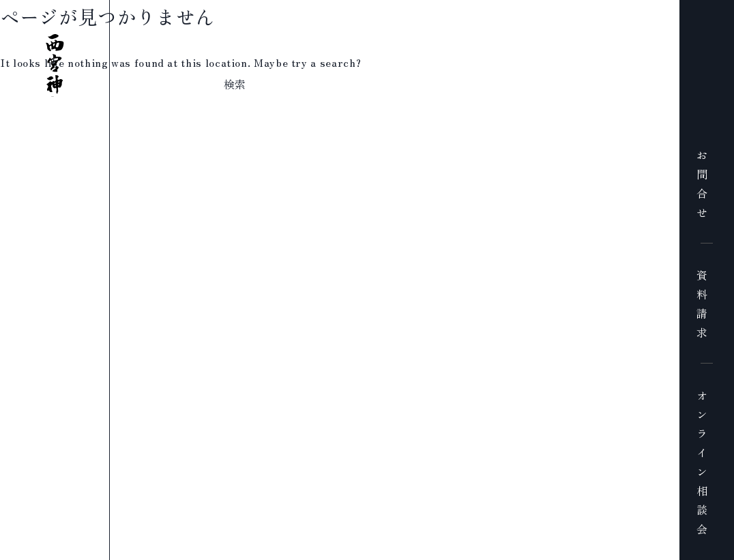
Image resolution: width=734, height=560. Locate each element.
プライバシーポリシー (299, 551)
